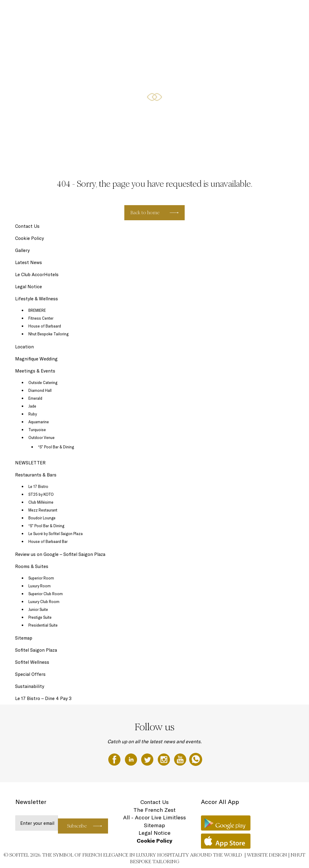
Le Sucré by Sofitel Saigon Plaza (56, 534)
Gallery (22, 250)
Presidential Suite (43, 625)
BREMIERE (37, 310)
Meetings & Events (264, 11)
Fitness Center (41, 318)
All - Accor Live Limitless (154, 817)
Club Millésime (41, 502)
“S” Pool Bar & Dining (56, 447)
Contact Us (27, 226)
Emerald (35, 398)
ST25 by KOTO (41, 494)
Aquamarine (39, 422)
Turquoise (37, 430)
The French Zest (154, 810)
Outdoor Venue (41, 437)
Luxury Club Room (44, 602)
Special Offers (210, 11)
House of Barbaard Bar (48, 541)
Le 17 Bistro (38, 486)
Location (24, 347)
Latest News (29, 262)
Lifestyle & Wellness (178, 11)
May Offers (235, 11)
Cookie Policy (29, 238)
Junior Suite (38, 609)
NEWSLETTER (30, 463)
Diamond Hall (40, 390)
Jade (32, 406)
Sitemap (24, 638)
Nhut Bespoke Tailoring (48, 334)
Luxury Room (40, 586)
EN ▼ (289, 11)
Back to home (145, 213)
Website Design (267, 855)
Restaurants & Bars (141, 11)
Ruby (33, 414)
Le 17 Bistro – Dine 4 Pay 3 (43, 698)
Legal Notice (29, 287)
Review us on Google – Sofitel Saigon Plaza (60, 554)
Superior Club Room (46, 594)
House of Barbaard (45, 326)
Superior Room (41, 578)
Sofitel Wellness (32, 662)
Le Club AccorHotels (37, 274)
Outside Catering (43, 382)
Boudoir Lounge (42, 518)
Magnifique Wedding (36, 359)
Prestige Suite (40, 617)
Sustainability (30, 686)
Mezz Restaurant (43, 510)
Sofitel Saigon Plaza (36, 650)
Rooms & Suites (108, 11)
